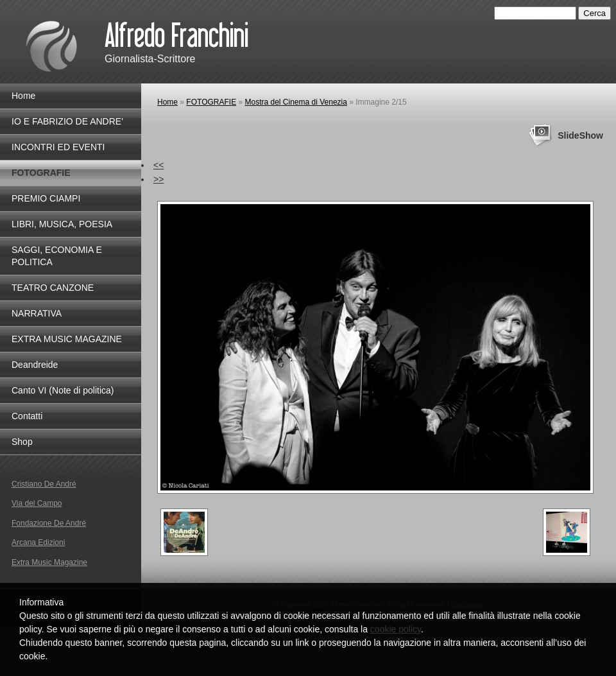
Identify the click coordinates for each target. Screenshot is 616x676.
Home (167, 102)
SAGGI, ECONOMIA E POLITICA (57, 256)
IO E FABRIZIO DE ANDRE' (67, 121)
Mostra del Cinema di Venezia (296, 102)
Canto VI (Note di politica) (63, 390)
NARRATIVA (37, 313)
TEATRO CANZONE (53, 288)
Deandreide (35, 365)
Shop (22, 442)
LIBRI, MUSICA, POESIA (62, 224)
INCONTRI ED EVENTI (58, 147)
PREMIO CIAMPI (46, 198)
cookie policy (396, 629)
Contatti (27, 416)
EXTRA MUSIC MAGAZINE (67, 339)
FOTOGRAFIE (211, 102)
